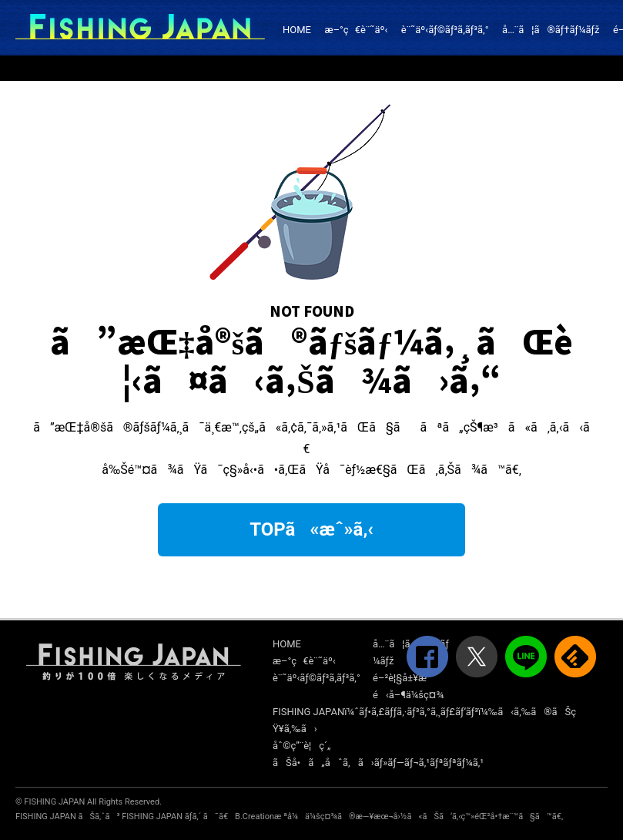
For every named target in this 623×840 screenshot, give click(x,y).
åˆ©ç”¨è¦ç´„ (302, 746)
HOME (297, 30)
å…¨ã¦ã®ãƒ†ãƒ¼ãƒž (551, 30)
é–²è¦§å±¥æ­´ (401, 678)
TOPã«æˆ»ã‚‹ (311, 529)
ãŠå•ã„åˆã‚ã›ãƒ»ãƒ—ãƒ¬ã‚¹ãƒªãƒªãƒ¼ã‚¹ (378, 763)
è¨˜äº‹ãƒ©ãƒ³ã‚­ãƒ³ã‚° (445, 30)
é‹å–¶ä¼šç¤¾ (408, 695)
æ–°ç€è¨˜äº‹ (356, 30)
